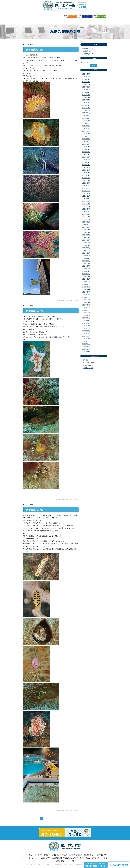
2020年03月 (86, 245)
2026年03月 (86, 79)
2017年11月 (86, 318)
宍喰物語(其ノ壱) (35, 510)
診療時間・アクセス (79, 21)
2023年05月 (86, 157)
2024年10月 (86, 118)
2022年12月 (86, 167)
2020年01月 (86, 250)
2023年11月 (86, 142)
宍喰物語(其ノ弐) (35, 311)
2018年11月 (86, 287)
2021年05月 (86, 212)
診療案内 (63, 21)
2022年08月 (86, 175)
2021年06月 (86, 209)
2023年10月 (86, 144)
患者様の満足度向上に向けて (69, 858)
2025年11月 (86, 90)
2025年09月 (86, 95)
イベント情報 (70, 861)
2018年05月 (86, 302)
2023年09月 (86, 147)
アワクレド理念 (43, 855)
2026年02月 (86, 82)
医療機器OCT (46, 858)
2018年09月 (86, 292)
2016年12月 (86, 347)
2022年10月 (86, 170)
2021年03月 (86, 214)
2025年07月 (86, 100)
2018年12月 (86, 284)
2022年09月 (86, 173)
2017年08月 (86, 326)
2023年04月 (86, 160)
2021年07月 (86, 206)
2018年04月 (86, 305)
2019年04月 (86, 274)
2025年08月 (86, 97)
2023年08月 (86, 149)
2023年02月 (86, 165)
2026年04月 (86, 77)
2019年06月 (86, 269)
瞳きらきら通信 (85, 858)
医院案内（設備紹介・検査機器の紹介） (82, 855)
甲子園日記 (86, 360)
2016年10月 (86, 352)
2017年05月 (86, 334)
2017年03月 (86, 339)
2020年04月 (86, 243)
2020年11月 (86, 225)
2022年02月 (86, 188)
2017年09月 (86, 323)
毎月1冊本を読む (88, 363)
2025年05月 (86, 105)
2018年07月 (86, 297)
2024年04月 (86, 131)
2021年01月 (86, 219)
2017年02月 (86, 341)
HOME (28, 21)
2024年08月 (86, 121)
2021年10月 (86, 199)
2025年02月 (86, 110)
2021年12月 (86, 193)
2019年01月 (86, 282)
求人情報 (55, 858)
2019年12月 (86, 253)
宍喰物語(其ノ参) (35, 50)
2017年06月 (86, 331)
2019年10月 (86, 258)
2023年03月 (86, 162)
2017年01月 (86, 344)
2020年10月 (86, 227)
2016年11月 (86, 349)
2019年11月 (86, 256)
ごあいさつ (39, 21)
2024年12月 (86, 116)
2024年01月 (86, 136)
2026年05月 (86, 74)
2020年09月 (86, 230)
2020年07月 (86, 235)
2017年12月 (86, 315)
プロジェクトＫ (97, 858)
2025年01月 (86, 113)
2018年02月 (86, 310)
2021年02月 (86, 217)
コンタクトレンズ (34, 858)
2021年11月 (86, 196)
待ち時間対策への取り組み (59, 855)
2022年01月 (86, 191)
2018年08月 (86, 295)
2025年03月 (86, 108)
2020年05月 (86, 240)
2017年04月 (86, 336)
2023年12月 (86, 139)
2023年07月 (86, 152)
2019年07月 (86, 266)
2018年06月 (86, 300)
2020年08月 (86, 232)
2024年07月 (86, 123)
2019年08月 (86, 263)
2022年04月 (86, 186)
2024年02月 (86, 134)
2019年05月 (86, 271)
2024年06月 (86, 126)
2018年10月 (86, 289)
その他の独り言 (88, 365)
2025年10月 (86, 92)
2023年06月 (86, 155)
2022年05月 (86, 183)
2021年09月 (86, 201)
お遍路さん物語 (88, 368)
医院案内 (52, 21)
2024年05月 (86, 129)
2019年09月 (86, 261)
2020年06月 (86, 238)
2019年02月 (86, 279)
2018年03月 (86, 308)
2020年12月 (86, 222)
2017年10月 (86, 321)
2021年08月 (86, 204)
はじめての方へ (98, 21)
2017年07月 (86, 328)
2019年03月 (86, 276)
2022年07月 (86, 178)
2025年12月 (86, 87)
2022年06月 (86, 180)
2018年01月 (86, 313)
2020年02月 (86, 248)
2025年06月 (86, 103)
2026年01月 (86, 84)
